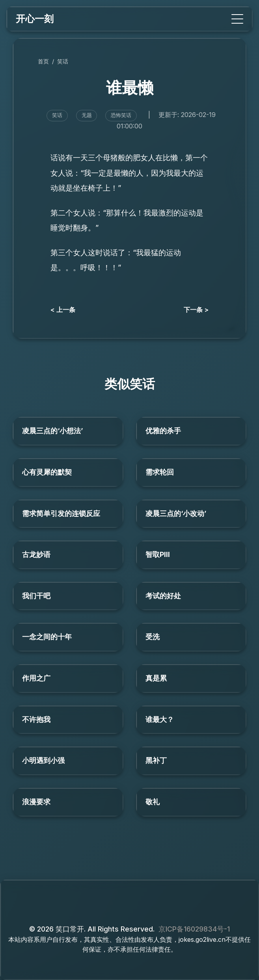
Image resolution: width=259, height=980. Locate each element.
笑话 (63, 61)
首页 (43, 61)
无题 (87, 115)
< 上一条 (63, 310)
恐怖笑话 (121, 115)
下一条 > (196, 310)
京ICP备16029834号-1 (194, 929)
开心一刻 (35, 19)
